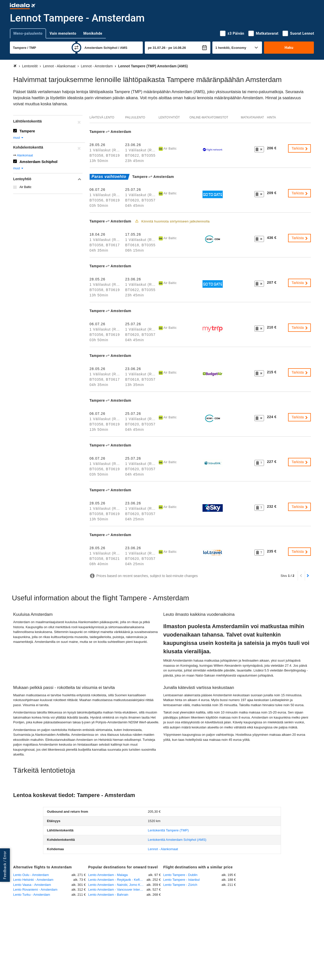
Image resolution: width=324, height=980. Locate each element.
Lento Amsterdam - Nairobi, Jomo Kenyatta (117, 885)
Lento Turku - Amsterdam (32, 895)
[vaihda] (76, 48)
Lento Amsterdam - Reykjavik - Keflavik (117, 880)
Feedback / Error (5, 865)
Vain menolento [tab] (63, 33)
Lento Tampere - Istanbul (181, 880)
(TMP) (168, 830)
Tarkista (300, 148)
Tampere (27, 131)
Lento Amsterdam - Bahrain (108, 895)
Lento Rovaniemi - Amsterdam (35, 890)
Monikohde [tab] (93, 33)
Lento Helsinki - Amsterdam (33, 880)
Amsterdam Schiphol (38, 162)
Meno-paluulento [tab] (28, 33)
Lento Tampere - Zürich (180, 885)
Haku (289, 48)
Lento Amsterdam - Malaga (108, 875)
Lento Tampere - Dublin (180, 875)
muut (18, 138)
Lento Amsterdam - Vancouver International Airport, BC (117, 890)
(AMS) (177, 840)
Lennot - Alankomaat (163, 849)
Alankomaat (25, 155)
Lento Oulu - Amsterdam (31, 875)
